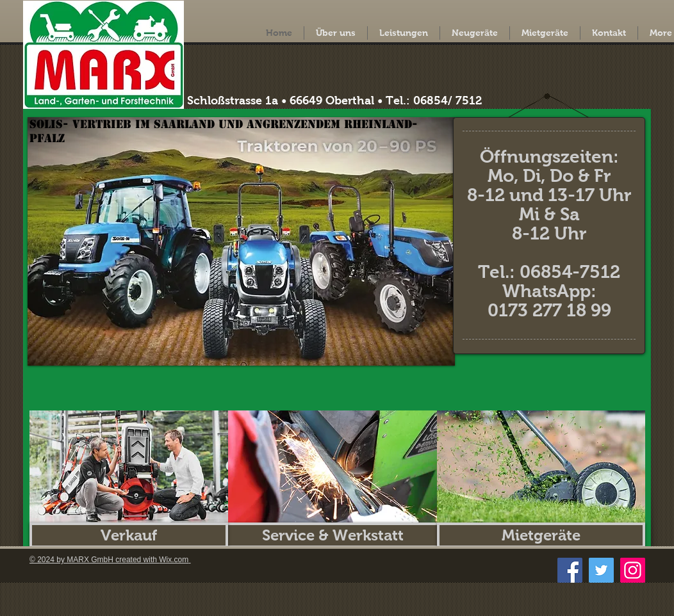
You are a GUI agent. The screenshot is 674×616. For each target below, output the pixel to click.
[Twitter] (601, 570)
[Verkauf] (129, 535)
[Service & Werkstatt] (333, 535)
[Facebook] (570, 570)
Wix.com (174, 560)
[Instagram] (633, 570)
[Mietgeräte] (541, 535)
